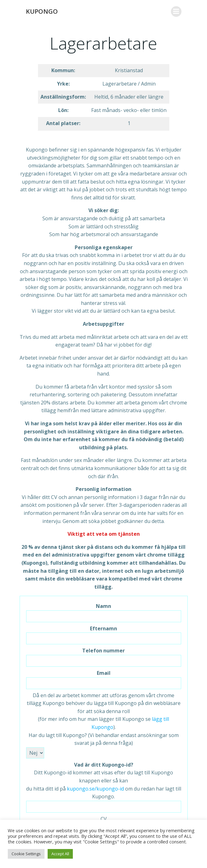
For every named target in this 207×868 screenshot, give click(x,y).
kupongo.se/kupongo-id (95, 789)
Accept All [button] (60, 854)
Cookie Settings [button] (26, 854)
